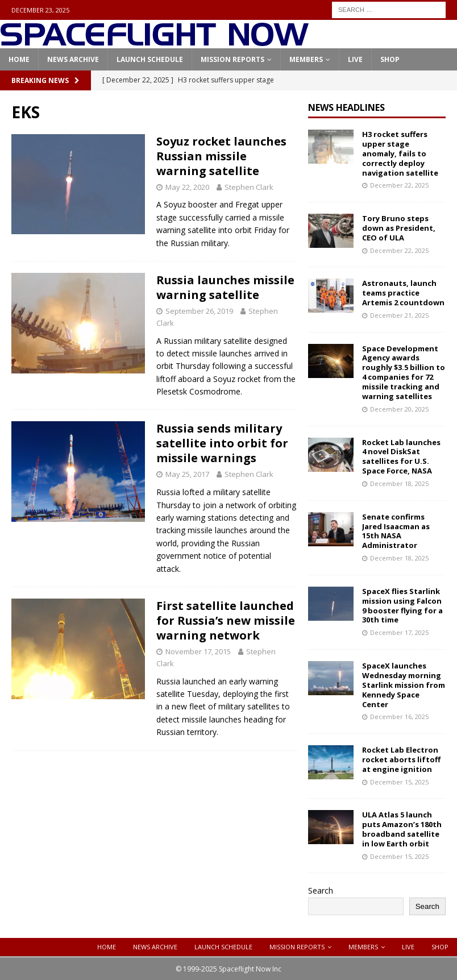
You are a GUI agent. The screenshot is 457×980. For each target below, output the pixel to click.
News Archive (73, 59)
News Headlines (346, 107)
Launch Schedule (150, 59)
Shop (390, 59)
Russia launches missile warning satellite (225, 287)
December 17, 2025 (399, 632)
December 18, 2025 (399, 483)
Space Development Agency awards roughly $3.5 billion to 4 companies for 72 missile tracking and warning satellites (404, 372)
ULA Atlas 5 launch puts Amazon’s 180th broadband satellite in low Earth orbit (402, 829)
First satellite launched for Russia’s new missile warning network (226, 620)
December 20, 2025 (399, 409)
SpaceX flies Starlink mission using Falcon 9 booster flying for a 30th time (402, 606)
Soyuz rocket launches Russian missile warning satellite (221, 156)
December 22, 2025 (399, 185)
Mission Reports (232, 59)
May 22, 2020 (187, 187)
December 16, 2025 (399, 717)
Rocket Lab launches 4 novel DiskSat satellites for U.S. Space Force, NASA (401, 457)
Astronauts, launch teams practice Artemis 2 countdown (403, 293)
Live (355, 59)
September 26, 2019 (199, 311)
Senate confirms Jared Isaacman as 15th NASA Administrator (396, 531)
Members (306, 59)
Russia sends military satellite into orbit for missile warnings (222, 443)
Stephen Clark (249, 187)
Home (19, 59)
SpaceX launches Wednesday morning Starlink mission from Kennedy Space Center (404, 685)
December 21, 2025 (399, 315)
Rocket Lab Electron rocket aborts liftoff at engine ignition (401, 759)
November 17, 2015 (198, 651)
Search (321, 890)
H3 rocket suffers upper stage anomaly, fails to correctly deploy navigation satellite (400, 153)
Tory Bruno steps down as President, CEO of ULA (399, 228)
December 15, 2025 (399, 782)
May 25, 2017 (187, 474)
